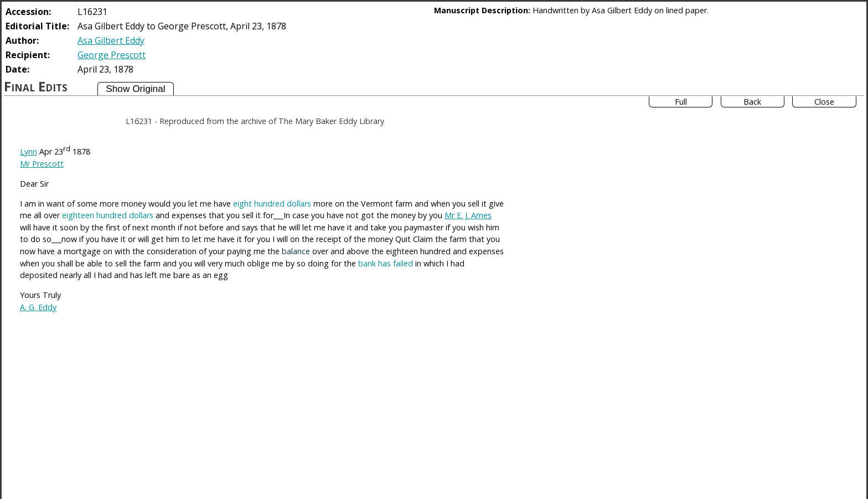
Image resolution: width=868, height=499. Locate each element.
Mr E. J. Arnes (468, 215)
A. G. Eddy (38, 307)
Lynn (29, 151)
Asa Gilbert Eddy (111, 40)
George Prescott (112, 55)
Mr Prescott (42, 164)
